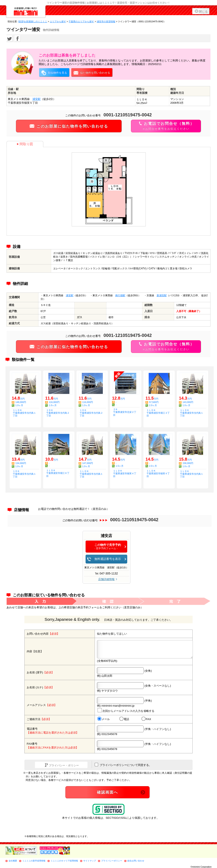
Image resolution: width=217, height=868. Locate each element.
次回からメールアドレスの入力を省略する (126, 710)
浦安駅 (36, 99)
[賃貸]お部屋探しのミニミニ (33, 21)
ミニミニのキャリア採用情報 (64, 861)
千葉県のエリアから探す (81, 21)
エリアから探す (58, 21)
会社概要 (13, 861)
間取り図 (25, 144)
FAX (146, 719)
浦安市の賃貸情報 (106, 21)
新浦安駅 (162, 295)
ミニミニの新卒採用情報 (34, 861)
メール (104, 719)
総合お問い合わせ (136, 861)
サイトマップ (90, 861)
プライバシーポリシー (112, 861)
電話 (124, 719)
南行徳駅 (120, 295)
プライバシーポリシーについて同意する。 (123, 765)
